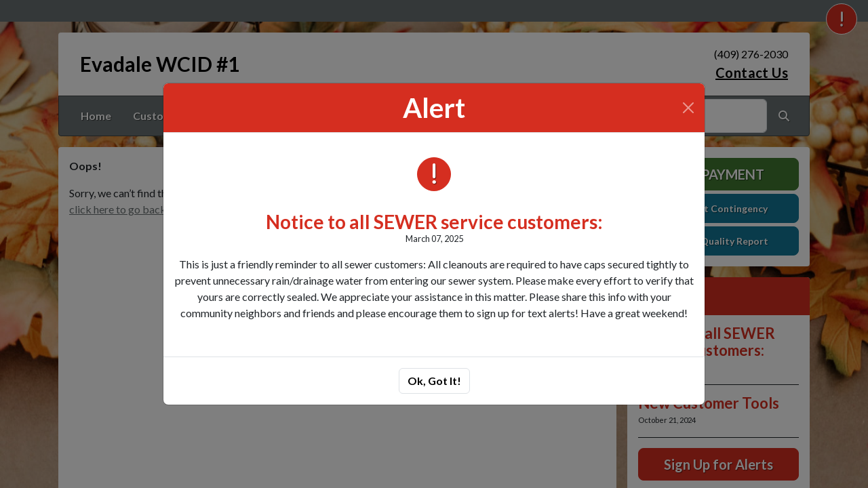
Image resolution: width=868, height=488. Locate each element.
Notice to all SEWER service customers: (434, 222)
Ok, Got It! (434, 381)
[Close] (688, 108)
